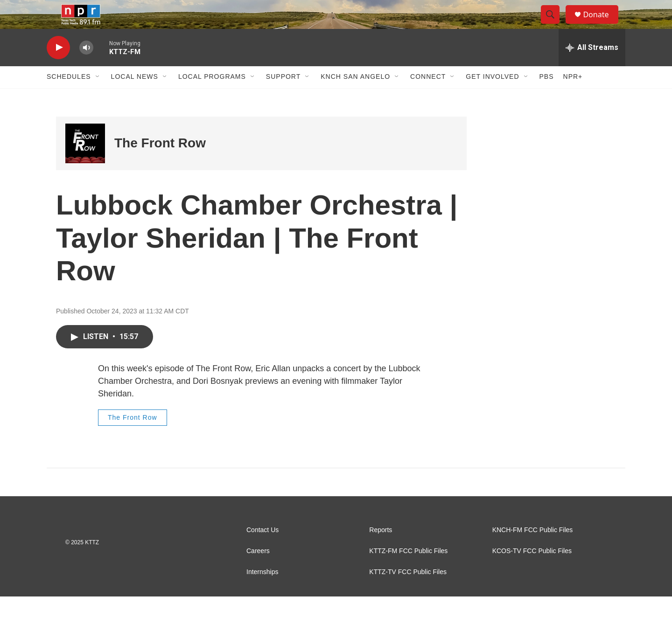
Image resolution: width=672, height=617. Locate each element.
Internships (262, 593)
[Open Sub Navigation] (98, 97)
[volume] (86, 68)
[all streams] (592, 68)
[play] (58, 68)
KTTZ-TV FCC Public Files (408, 593)
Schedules (69, 97)
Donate (602, 24)
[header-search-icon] (554, 25)
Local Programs (212, 97)
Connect (428, 97)
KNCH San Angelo (355, 97)
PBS (547, 97)
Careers (258, 572)
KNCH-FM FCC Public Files (533, 551)
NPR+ (573, 97)
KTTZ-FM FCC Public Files (408, 572)
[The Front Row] (85, 163)
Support (283, 97)
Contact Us (262, 551)
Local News (135, 97)
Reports (381, 551)
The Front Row (160, 163)
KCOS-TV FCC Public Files (532, 572)
